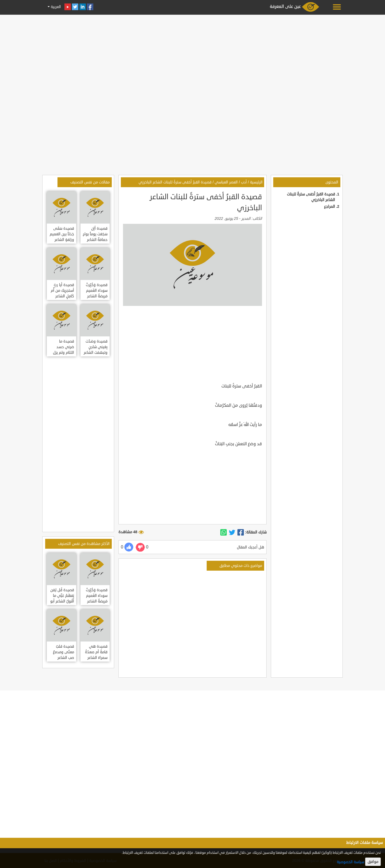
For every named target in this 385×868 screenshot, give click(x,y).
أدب (244, 182)
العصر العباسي (226, 182)
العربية (55, 7)
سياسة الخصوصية (351, 862)
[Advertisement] (192, 54)
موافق (373, 862)
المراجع (330, 207)
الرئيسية (256, 182)
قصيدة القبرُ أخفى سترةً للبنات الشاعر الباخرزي (175, 182)
